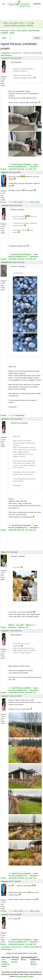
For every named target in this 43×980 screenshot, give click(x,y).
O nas (3, 960)
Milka (3, 552)
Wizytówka (34, 167)
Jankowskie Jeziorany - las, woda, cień (22, 169)
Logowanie (37, 4)
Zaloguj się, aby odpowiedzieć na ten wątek (21, 953)
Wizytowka (12, 627)
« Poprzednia (5, 53)
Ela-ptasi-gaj (20, 415)
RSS (24, 960)
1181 (2, 55)
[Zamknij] (40, 24)
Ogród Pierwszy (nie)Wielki (22, 164)
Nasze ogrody (22, 31)
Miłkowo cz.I (30, 625)
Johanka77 (5, 58)
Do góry (3, 169)
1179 (36, 53)
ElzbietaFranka (7, 262)
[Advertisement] (21, 14)
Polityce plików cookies (25, 977)
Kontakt (4, 966)
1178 (32, 53)
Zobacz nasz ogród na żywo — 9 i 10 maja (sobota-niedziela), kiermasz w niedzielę (19, 24)
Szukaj (37, 38)
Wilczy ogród (18, 202)
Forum (13, 31)
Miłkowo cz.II (23, 627)
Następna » (8, 55)
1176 (25, 53)
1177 (29, 53)
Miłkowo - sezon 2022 (16, 625)
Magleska (5, 172)
